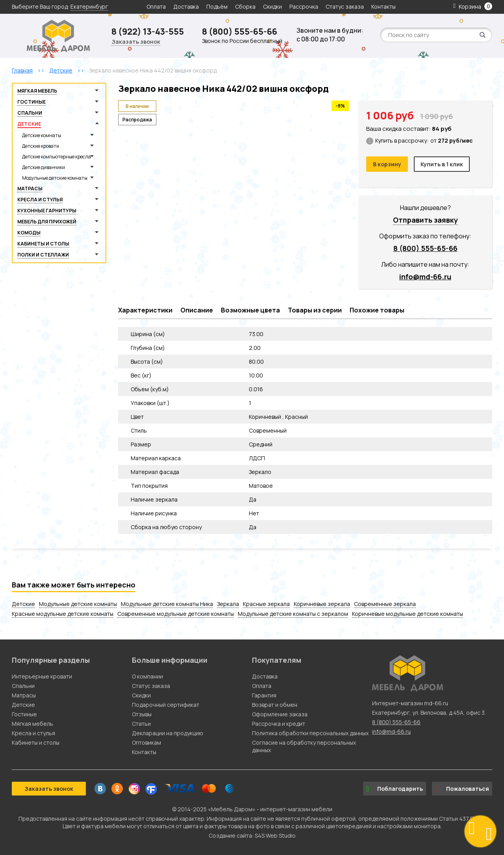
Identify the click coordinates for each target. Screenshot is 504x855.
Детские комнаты (42, 135)
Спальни (30, 113)
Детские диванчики (44, 167)
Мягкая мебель (37, 91)
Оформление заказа (280, 714)
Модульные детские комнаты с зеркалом (293, 614)
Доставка (186, 7)
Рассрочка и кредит (279, 724)
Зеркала (228, 604)
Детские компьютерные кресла (57, 157)
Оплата (156, 7)
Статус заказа (345, 7)
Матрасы (30, 189)
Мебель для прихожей (47, 222)
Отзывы (142, 714)
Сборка (245, 7)
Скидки (273, 7)
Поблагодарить (395, 789)
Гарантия (264, 695)
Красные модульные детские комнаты (63, 614)
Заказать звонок (136, 42)
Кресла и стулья (40, 200)
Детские (29, 124)
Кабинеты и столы (43, 244)
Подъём (217, 7)
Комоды (29, 233)
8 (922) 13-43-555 (148, 32)
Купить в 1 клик (442, 164)
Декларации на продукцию (168, 733)
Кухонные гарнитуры (47, 211)
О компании (147, 676)
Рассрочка (304, 7)
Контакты (384, 7)
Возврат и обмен (275, 705)
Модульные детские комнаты (55, 178)
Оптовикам (146, 743)
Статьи (141, 724)
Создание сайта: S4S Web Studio (252, 835)
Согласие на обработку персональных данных (304, 746)
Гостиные (31, 102)
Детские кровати (41, 146)
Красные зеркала (266, 604)
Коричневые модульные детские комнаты (408, 614)
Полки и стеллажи (43, 255)
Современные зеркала (385, 604)
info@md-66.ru (425, 277)
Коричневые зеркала (322, 604)
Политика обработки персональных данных (310, 733)
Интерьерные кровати (42, 676)
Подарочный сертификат (166, 705)
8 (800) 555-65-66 (240, 32)
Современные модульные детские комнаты (176, 614)
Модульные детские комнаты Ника (167, 604)
